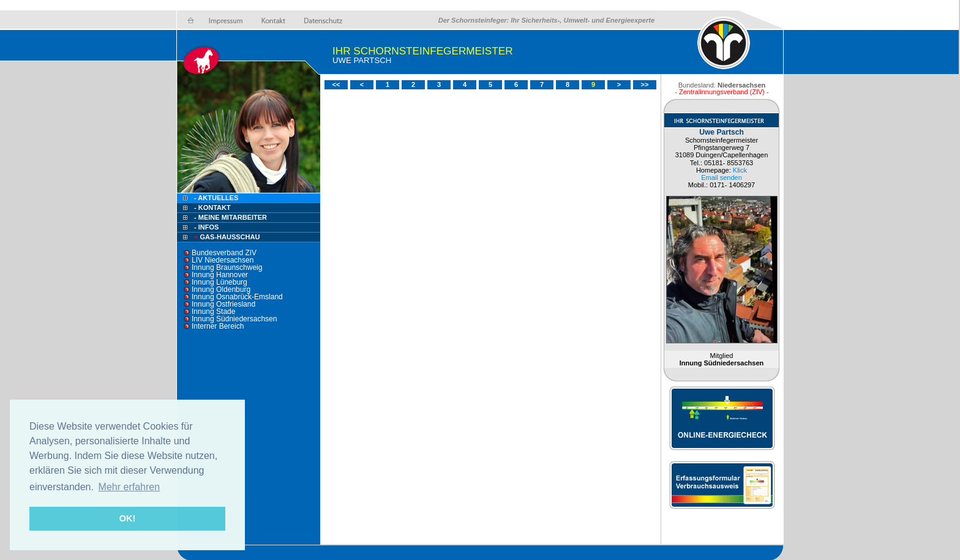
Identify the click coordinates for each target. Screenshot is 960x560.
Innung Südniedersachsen (234, 319)
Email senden (722, 177)
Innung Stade (213, 312)
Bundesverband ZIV (224, 253)
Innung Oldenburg (221, 289)
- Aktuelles (215, 198)
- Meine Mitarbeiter (231, 217)
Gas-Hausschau (226, 237)
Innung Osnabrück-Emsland (237, 297)
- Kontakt (212, 207)
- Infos (206, 227)
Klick (740, 170)
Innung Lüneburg (219, 282)
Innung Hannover (220, 275)
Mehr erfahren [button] (129, 487)
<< (336, 84)
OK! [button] (127, 518)
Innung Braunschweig (227, 267)
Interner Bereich (218, 326)
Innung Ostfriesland (223, 304)
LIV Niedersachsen (223, 260)
